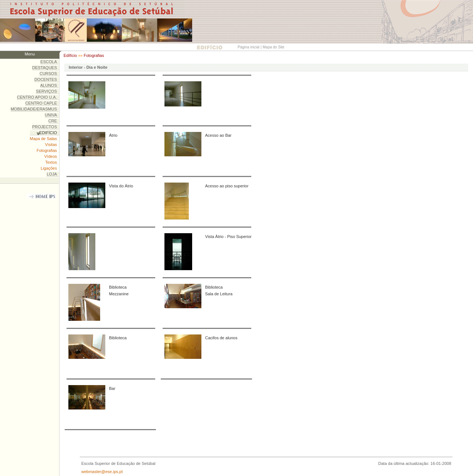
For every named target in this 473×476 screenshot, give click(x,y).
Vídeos (51, 156)
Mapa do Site (274, 47)
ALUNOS (49, 85)
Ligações (49, 168)
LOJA (52, 174)
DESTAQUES (45, 68)
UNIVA (51, 115)
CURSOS (48, 74)
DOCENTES (46, 79)
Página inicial (249, 47)
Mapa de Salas (43, 139)
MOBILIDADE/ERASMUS (34, 109)
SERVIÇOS (46, 91)
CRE (53, 121)
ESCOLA (49, 62)
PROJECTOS (45, 127)
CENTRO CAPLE (41, 103)
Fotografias (94, 55)
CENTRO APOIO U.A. (37, 97)
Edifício (70, 55)
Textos (51, 162)
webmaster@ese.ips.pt (102, 472)
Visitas (51, 144)
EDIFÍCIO (48, 133)
